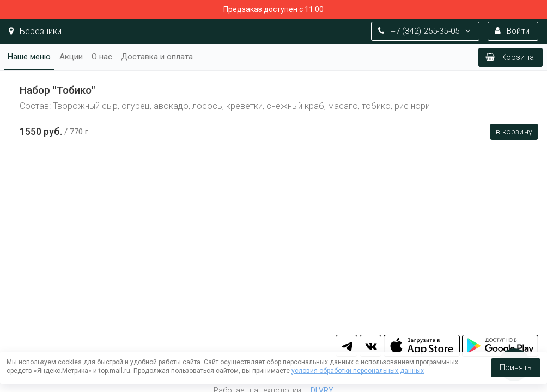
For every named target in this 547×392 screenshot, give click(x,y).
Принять (516, 367)
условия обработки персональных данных (358, 371)
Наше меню (29, 57)
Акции (71, 57)
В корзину (514, 132)
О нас (102, 57)
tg (347, 346)
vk (370, 346)
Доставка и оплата (157, 57)
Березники (35, 31)
